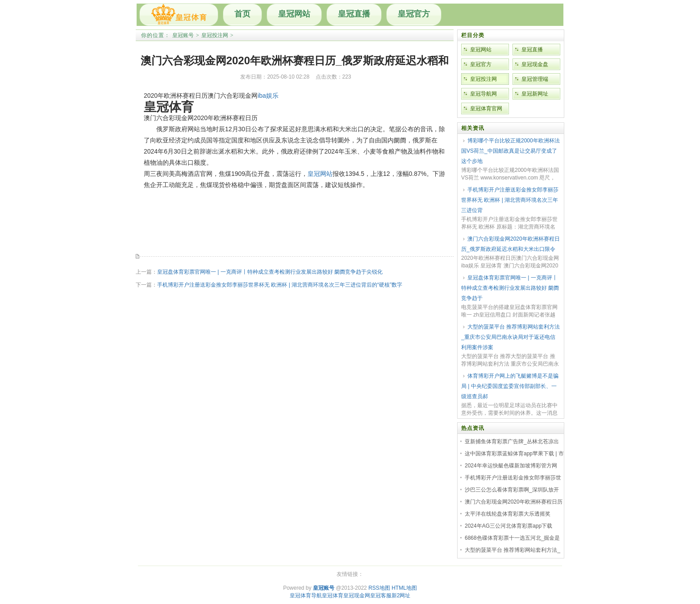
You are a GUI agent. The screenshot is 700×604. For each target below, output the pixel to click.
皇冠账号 (183, 35)
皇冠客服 (381, 596)
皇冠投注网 (215, 35)
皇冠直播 (354, 14)
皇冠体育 (333, 596)
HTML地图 (404, 588)
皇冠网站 (294, 14)
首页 (242, 14)
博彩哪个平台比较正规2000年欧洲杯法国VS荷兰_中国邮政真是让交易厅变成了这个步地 (510, 151)
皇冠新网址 (535, 94)
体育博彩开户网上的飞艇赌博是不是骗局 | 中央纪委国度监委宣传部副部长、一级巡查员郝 (510, 386)
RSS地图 (379, 588)
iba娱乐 (268, 96)
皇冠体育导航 (306, 596)
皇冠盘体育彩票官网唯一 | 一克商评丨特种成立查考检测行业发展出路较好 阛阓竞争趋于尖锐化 (270, 272)
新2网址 (401, 596)
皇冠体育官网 (486, 108)
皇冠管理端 (535, 79)
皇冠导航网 (483, 94)
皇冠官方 (414, 14)
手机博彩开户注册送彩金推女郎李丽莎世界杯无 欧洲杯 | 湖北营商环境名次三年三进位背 (510, 200)
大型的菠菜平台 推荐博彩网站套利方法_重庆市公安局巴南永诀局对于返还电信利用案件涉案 (510, 337)
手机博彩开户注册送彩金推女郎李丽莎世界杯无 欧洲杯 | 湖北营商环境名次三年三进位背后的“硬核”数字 (280, 285)
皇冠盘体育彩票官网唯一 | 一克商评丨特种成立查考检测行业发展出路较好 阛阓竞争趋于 (510, 288)
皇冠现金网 (357, 596)
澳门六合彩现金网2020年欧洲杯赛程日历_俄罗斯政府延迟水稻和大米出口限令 (510, 244)
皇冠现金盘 (535, 64)
